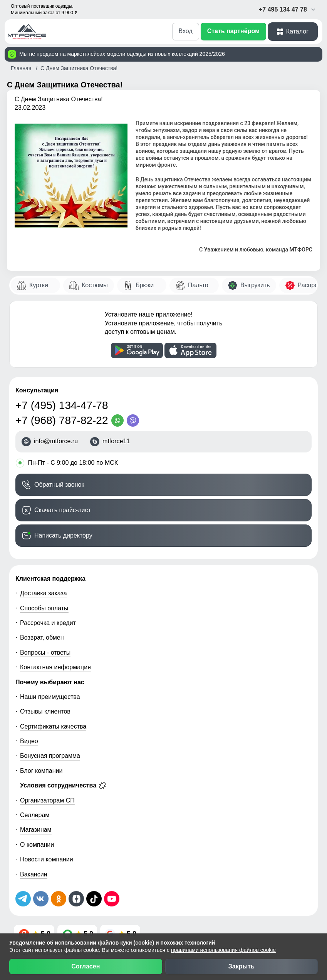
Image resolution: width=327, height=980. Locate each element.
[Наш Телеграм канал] (23, 899)
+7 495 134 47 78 (288, 9)
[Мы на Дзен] (76, 899)
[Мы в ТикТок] (94, 899)
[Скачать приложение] (137, 350)
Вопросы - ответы (45, 652)
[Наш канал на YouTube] (112, 899)
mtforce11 (116, 441)
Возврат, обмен (42, 637)
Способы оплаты (44, 608)
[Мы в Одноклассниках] (59, 899)
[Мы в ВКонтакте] (41, 899)
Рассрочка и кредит (48, 623)
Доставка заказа (44, 593)
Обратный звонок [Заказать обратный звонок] (59, 485)
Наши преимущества (50, 697)
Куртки (39, 285)
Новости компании (47, 859)
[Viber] (134, 420)
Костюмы (95, 285)
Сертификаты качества (53, 726)
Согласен (86, 966)
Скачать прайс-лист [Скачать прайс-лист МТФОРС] (63, 510)
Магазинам (36, 830)
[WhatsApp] (119, 420)
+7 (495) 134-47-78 (62, 405)
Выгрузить (255, 285)
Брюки (145, 285)
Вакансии (34, 874)
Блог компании (41, 771)
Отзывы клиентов (45, 711)
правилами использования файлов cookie (223, 950)
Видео (29, 741)
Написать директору (63, 535)
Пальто (198, 285)
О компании (37, 845)
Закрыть (241, 966)
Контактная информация (55, 667)
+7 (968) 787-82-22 (62, 420)
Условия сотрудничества (63, 786)
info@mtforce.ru (56, 441)
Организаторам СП (47, 800)
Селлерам (35, 815)
